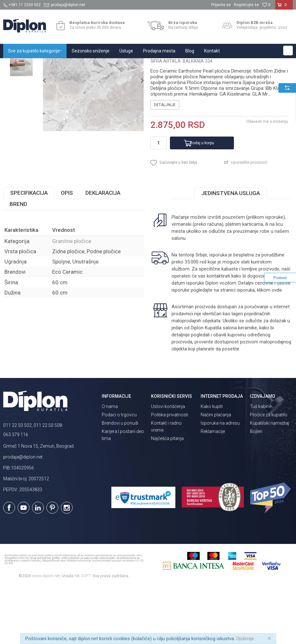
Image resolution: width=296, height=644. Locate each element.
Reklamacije (213, 489)
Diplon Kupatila (17, 65)
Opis (67, 251)
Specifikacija (29, 251)
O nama (110, 464)
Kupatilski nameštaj (269, 481)
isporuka (246, 348)
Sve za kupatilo (50, 65)
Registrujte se (246, 5)
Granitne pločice (102, 65)
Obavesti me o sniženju (267, 180)
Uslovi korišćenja (168, 464)
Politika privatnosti (170, 473)
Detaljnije (165, 163)
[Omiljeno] (266, 5)
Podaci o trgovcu (119, 473)
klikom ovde (269, 348)
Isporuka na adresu (220, 481)
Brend (18, 262)
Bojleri (256, 489)
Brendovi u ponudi (120, 481)
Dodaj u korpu (202, 201)
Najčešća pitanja (167, 496)
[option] (21, 100)
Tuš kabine (261, 464)
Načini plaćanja (216, 473)
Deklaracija (103, 251)
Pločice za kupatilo (269, 473)
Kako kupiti (212, 464)
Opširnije (245, 639)
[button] (288, 51)
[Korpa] (284, 7)
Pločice (76, 65)
